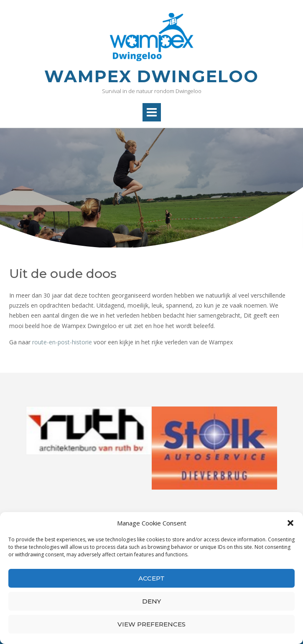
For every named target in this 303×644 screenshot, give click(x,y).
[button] (290, 523)
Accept (151, 578)
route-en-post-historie (62, 342)
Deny (151, 601)
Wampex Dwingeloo (151, 76)
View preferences (151, 624)
